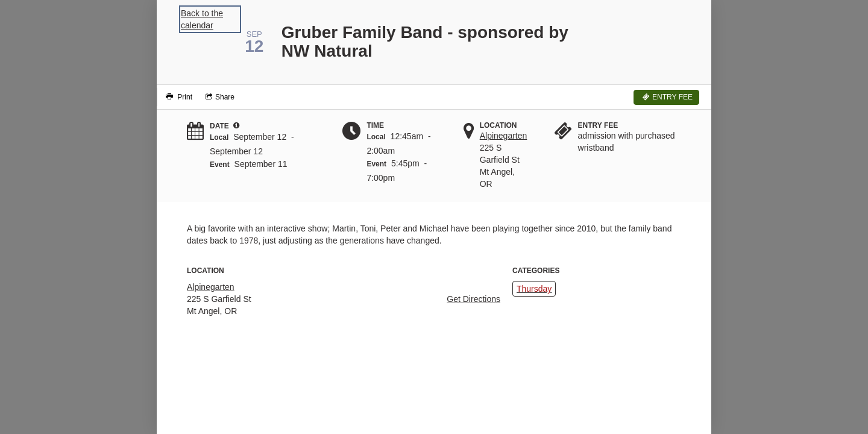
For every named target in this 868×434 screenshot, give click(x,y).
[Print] (178, 97)
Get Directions (473, 299)
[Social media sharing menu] (219, 97)
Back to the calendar (202, 19)
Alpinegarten (504, 136)
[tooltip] (236, 125)
